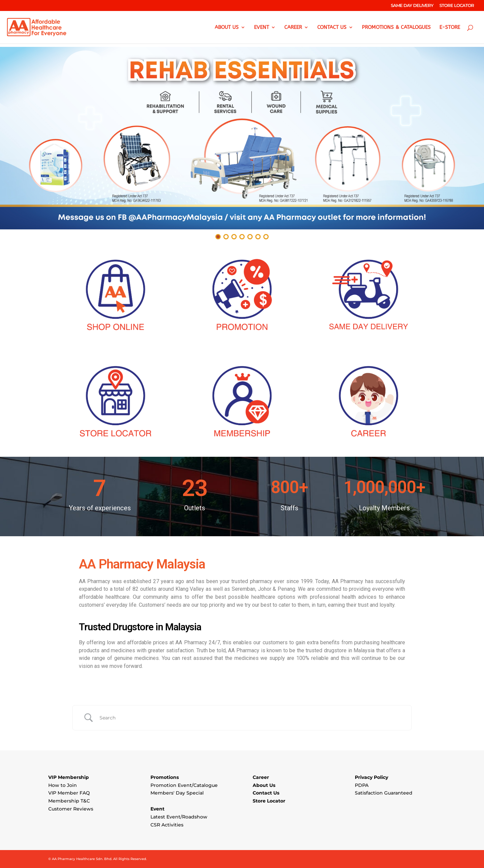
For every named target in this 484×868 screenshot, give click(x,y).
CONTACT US (332, 28)
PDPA (362, 785)
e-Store (450, 28)
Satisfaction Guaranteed (384, 793)
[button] (242, 138)
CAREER (293, 28)
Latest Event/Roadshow (179, 817)
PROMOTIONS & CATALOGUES (396, 28)
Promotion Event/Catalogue (184, 785)
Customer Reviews (71, 809)
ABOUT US (227, 28)
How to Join (63, 785)
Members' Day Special (177, 793)
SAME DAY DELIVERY (412, 6)
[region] (242, 144)
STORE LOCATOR (457, 6)
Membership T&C (69, 801)
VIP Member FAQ (69, 793)
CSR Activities (167, 825)
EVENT (261, 28)
